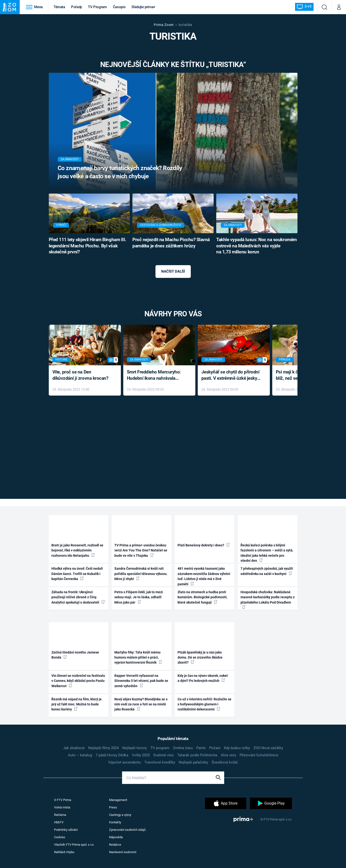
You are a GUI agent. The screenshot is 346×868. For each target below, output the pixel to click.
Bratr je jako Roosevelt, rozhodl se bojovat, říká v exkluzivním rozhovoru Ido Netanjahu (77, 550)
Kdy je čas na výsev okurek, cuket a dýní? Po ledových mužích (203, 678)
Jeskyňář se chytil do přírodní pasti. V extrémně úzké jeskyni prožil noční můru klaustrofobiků (231, 376)
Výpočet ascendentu (124, 762)
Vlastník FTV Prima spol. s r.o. (74, 845)
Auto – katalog (80, 755)
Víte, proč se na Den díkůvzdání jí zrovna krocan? (80, 375)
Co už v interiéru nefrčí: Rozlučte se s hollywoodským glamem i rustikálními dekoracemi (204, 704)
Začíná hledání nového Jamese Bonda (75, 655)
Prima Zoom (164, 25)
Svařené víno (164, 755)
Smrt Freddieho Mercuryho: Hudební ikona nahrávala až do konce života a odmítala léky (156, 376)
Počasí (215, 748)
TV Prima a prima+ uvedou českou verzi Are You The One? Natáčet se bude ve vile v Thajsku (141, 550)
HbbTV (59, 822)
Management (118, 800)
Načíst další (173, 271)
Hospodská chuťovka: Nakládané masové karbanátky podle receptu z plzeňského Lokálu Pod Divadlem (268, 599)
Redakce (115, 845)
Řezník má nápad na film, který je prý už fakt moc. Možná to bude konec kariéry (77, 704)
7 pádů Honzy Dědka (112, 755)
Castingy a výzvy (120, 815)
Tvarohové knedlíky (160, 762)
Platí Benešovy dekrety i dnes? (204, 545)
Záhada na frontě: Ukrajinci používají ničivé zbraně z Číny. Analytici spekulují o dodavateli (78, 597)
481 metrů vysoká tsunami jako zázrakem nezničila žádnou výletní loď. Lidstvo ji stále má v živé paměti (204, 576)
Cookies (60, 837)
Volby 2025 (141, 755)
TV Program (97, 7)
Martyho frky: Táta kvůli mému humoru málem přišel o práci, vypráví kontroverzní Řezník (138, 657)
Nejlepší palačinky (193, 762)
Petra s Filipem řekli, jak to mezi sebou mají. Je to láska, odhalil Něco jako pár (139, 597)
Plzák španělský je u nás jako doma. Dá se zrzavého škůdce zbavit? (200, 657)
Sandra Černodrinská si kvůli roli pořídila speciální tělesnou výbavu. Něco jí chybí (141, 574)
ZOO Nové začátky (268, 748)
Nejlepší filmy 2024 (103, 748)
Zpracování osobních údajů (127, 830)
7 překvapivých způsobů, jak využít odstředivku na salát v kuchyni (267, 571)
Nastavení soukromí (123, 852)
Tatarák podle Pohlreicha (197, 755)
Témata (59, 7)
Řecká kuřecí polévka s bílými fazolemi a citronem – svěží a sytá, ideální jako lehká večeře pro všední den (267, 553)
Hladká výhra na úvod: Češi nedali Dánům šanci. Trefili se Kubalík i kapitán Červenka (77, 574)
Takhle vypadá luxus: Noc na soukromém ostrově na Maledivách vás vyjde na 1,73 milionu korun (256, 246)
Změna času (183, 748)
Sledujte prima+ (143, 7)
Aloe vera (228, 755)
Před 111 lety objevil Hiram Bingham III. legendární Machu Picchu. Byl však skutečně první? (88, 246)
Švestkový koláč (225, 762)
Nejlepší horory (135, 748)
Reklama (60, 815)
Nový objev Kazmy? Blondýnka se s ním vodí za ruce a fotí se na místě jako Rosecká (141, 704)
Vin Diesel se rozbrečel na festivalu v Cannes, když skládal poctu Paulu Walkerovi (78, 681)
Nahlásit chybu (64, 852)
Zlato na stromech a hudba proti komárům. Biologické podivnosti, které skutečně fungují (202, 597)
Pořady (77, 7)
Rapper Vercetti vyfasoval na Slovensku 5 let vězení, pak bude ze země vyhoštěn (141, 681)
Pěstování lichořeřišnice (259, 755)
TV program (160, 748)
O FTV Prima (63, 800)
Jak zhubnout (74, 748)
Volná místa (62, 807)
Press (113, 807)
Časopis (119, 7)
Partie (201, 748)
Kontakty (115, 822)
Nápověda (116, 837)
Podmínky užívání (66, 830)
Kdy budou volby (237, 748)
